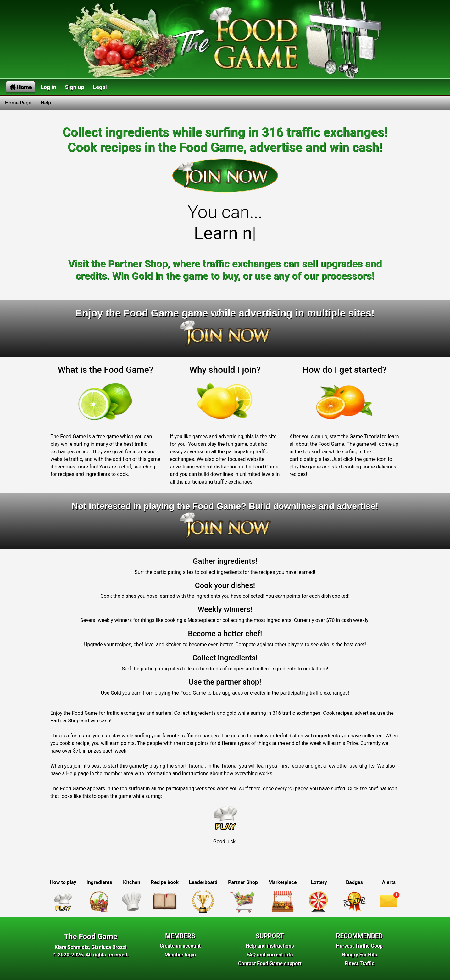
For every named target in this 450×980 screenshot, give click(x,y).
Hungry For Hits (359, 955)
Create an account (180, 946)
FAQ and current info (270, 955)
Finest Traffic (360, 963)
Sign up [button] (75, 87)
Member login (180, 955)
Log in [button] (48, 87)
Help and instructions (270, 946)
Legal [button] (100, 87)
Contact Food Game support (270, 963)
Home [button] (21, 87)
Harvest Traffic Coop (359, 946)
